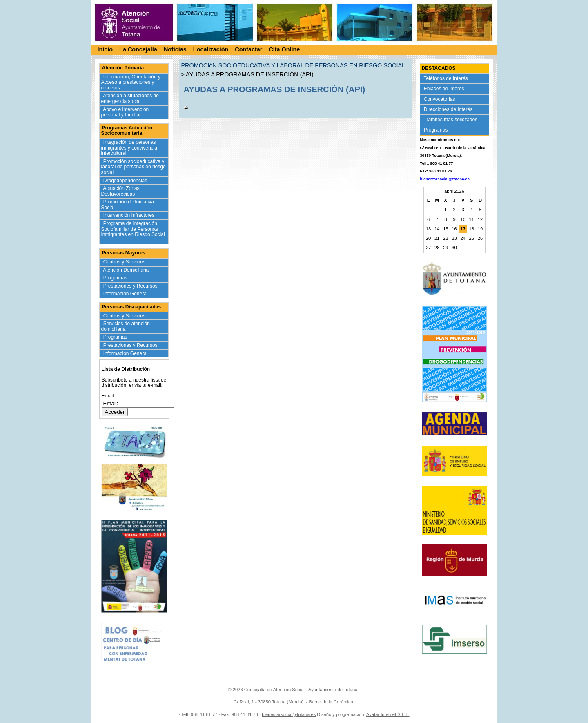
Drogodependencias (126, 181)
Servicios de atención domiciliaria (126, 326)
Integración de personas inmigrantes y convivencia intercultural (129, 148)
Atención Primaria (123, 68)
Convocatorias (440, 99)
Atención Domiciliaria (127, 270)
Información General (126, 294)
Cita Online (284, 51)
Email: (108, 396)
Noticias (175, 51)
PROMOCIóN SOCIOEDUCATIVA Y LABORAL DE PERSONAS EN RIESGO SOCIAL (293, 65)
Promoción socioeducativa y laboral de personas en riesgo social (134, 167)
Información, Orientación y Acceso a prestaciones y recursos (131, 82)
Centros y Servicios (125, 262)
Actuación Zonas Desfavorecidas (120, 191)
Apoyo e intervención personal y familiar (125, 112)
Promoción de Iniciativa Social (128, 205)
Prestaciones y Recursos (131, 286)
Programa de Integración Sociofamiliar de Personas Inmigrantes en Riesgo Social (133, 232)
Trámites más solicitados (451, 120)
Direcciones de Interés (449, 109)
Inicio (105, 51)
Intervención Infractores (130, 215)
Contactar (248, 51)
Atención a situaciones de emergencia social (130, 98)
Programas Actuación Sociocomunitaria (127, 131)
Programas (116, 278)
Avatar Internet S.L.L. (388, 714)
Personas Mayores (124, 253)
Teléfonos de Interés (447, 78)
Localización (211, 51)
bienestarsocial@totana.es (445, 179)
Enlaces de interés (445, 89)
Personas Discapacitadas (132, 307)
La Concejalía (138, 51)
